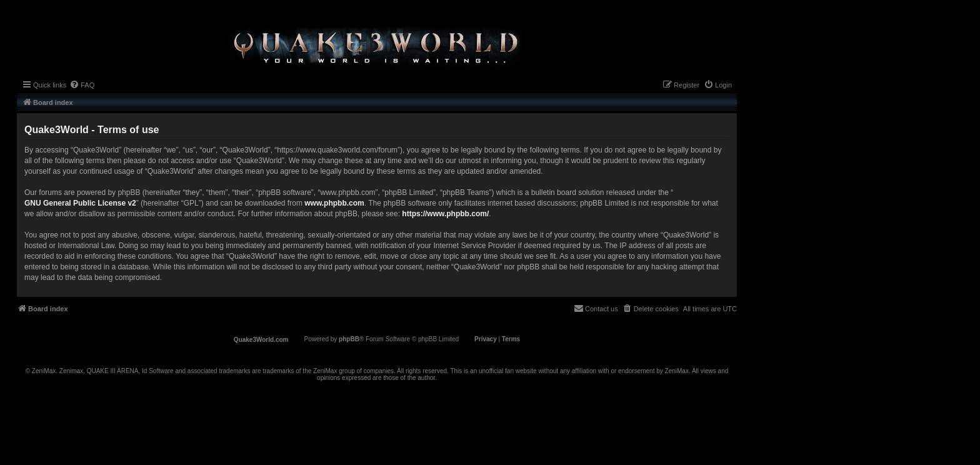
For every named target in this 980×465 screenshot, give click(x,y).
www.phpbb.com (334, 203)
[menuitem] (82, 85)
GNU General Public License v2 (80, 203)
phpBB (349, 339)
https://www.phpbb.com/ (445, 214)
